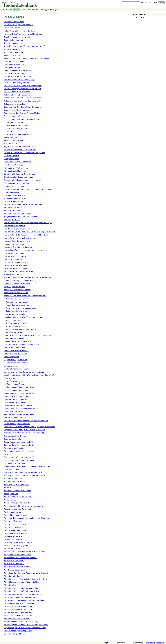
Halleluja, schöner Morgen (13, 201)
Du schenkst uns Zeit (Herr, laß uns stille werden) (22, 107)
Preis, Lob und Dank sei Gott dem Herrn (19, 415)
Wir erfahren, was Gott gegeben (16, 546)
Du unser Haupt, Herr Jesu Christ (16, 110)
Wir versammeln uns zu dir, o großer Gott (19, 603)
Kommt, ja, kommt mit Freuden (15, 354)
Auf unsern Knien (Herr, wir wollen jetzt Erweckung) (23, 34)
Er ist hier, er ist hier (11, 144)
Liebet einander (9, 378)
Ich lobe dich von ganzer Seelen (16, 293)
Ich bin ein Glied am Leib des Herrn (17, 284)
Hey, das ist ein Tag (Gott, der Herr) (17, 265)
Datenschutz (150, 643)
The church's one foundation (14, 448)
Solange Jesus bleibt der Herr (15, 436)
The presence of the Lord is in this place (19, 451)
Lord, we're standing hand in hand (16, 390)
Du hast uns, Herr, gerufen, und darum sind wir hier (23, 101)
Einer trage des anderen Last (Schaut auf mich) (21, 119)
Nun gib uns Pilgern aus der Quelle (17, 396)
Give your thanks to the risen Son (16, 183)
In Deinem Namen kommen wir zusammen (20, 308)
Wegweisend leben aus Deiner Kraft (17, 509)
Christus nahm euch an (12, 67)
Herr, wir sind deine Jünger (14, 253)
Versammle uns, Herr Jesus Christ (16, 485)
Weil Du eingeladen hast (13, 512)
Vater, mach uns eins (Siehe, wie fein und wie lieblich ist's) (25, 475)
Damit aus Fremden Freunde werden (17, 70)
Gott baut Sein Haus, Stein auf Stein (17, 186)
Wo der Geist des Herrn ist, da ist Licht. (18, 616)
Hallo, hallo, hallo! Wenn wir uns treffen (18, 214)
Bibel (38, 10)
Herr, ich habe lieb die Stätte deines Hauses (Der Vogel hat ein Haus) (30, 232)
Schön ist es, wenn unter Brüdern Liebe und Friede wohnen (26, 421)
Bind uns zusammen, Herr (13, 43)
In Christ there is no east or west (16, 299)
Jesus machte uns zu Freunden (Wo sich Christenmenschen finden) (29, 335)
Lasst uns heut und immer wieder (16, 369)
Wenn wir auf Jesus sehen (13, 521)
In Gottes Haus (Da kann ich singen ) (17, 311)
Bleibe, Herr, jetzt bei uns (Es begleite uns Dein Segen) (24, 46)
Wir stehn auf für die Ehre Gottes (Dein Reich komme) (24, 600)
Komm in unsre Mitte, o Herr (14, 348)
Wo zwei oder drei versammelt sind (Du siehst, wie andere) (26, 625)
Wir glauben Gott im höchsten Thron (17, 555)
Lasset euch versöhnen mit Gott (16, 363)
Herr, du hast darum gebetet (14, 226)
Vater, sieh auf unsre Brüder (14, 479)
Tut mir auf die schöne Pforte (14, 463)
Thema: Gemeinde (139, 17)
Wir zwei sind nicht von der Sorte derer (18, 613)
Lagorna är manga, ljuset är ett (15, 360)
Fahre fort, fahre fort (11, 156)
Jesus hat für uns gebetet (13, 332)
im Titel (144, 3)
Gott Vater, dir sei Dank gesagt (15, 195)
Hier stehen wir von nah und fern (16, 268)
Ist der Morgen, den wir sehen (15, 314)
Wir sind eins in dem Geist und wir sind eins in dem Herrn (25, 579)
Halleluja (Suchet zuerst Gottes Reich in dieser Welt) (23, 204)
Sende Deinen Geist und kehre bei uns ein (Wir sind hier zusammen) (29, 427)
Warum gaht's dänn (11, 494)
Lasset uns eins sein (11, 366)
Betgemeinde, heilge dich (13, 40)
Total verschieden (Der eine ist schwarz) (19, 460)
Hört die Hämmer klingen (13, 275)
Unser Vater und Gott (12, 469)
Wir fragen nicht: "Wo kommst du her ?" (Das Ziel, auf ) (24, 552)
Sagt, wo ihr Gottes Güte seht (15, 418)
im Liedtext (153, 3)
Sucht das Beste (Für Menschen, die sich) (19, 445)
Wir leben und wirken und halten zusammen (20, 558)
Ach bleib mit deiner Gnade (14, 22)
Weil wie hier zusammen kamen (16, 515)
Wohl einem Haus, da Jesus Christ (17, 619)
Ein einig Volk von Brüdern (14, 116)
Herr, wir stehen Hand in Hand (15, 256)
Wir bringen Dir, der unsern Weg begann (19, 543)
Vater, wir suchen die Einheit (14, 482)
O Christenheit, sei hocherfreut (15, 402)
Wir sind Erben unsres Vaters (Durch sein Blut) (21, 582)
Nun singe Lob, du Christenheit (15, 399)
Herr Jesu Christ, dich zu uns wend (17, 241)
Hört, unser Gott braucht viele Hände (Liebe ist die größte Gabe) (28, 278)
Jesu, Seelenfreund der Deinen (15, 326)
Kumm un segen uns (11, 357)
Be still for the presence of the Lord (17, 37)
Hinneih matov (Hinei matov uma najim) (18, 272)
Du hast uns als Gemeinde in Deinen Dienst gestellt (23, 98)
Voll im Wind (8, 488)
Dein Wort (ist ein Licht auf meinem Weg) (19, 80)
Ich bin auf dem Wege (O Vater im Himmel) (20, 281)
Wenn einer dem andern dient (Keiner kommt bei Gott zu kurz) (27, 518)
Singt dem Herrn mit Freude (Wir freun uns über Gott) (24, 433)
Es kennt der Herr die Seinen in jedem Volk (20, 150)
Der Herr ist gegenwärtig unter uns (17, 83)
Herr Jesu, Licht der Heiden (14, 244)
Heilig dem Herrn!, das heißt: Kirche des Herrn (21, 217)
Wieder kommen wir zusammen (15, 533)
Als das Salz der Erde (12, 28)
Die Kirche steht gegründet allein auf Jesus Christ (22, 89)
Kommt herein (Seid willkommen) (16, 351)
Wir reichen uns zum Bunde (14, 564)
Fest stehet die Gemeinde (13, 165)
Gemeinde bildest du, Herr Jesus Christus (19, 174)
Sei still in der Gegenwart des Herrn (17, 424)
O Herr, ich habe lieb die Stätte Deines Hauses (21, 409)
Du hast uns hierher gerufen (14, 104)
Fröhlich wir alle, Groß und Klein (16, 168)
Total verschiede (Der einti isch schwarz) (19, 457)
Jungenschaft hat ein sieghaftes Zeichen (19, 342)
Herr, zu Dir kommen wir (13, 259)
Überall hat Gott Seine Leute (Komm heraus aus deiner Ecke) (27, 466)
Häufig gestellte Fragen (50, 10)
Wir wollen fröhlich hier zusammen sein (18, 606)
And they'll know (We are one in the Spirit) (19, 31)
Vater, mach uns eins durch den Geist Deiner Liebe (23, 472)
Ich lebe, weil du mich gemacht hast (17, 290)
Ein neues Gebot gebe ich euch (15, 128)
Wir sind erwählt (10, 585)
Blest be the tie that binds (13, 52)
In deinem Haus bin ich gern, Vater (17, 305)
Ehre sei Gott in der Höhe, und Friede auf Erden (22, 113)
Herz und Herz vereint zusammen (16, 262)
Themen (17, 10)
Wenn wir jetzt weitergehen (14, 527)
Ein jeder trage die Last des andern (17, 125)
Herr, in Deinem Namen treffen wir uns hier (20, 238)
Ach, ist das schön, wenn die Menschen (18, 25)
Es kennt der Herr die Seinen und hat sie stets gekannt (24, 153)
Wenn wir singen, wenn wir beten (16, 530)
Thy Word (7, 454)
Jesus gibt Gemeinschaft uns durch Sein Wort (21, 329)
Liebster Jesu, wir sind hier (14, 381)
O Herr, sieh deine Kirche (13, 412)
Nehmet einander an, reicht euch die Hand (20, 393)
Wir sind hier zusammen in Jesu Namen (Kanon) (22, 588)
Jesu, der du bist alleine (12, 320)
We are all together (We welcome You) (18, 497)
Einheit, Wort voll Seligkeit (13, 122)
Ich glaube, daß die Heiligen (14, 287)
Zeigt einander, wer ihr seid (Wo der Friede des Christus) (25, 628)
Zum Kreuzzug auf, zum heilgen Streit (18, 631)
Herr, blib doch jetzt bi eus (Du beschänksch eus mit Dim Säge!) (28, 223)
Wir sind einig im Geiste (12, 576)
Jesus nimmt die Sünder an (14, 338)
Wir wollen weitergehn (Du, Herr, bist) (18, 609)
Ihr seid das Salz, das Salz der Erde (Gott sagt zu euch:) (25, 296)
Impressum (160, 643)
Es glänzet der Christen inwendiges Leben (19, 147)
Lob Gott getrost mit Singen (14, 384)
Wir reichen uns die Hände (14, 561)
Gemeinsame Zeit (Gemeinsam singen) (18, 177)
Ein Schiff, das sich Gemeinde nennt (17, 134)
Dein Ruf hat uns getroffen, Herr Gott (17, 77)
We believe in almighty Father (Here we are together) (24, 506)
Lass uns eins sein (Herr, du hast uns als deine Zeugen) (25, 372)
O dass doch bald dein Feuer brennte (18, 405)
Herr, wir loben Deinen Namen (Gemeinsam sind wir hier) (25, 250)
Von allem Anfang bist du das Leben (17, 491)
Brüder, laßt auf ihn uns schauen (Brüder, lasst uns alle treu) (26, 58)
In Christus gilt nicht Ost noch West (17, 302)
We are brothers (10, 500)
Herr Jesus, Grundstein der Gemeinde (18, 247)
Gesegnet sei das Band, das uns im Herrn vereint (22, 180)
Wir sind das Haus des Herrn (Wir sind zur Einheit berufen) (26, 573)
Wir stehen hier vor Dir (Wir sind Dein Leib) (20, 597)
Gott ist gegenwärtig (11, 192)
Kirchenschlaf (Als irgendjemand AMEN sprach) (21, 345)
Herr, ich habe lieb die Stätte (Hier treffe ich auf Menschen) (26, 235)
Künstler (9, 10)
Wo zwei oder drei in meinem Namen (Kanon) (21, 622)
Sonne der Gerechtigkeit (13, 439)
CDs (33, 10)
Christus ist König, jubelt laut (14, 61)
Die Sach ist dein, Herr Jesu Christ (17, 92)
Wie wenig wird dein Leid (13, 539)
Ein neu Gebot (9, 131)
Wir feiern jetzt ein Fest (12, 549)
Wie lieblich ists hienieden (13, 536)
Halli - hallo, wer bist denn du (14, 211)
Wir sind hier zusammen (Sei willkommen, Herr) (21, 591)
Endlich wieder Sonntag (12, 138)
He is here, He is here (12, 220)
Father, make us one (11, 159)
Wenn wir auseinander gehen (15, 524)
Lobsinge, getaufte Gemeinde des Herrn (19, 387)
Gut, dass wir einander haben (15, 198)
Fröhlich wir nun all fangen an (15, 171)
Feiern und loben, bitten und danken (17, 162)
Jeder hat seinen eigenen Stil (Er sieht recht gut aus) (23, 317)
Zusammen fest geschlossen (14, 634)
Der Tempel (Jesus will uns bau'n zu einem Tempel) (23, 86)
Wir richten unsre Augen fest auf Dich (18, 567)
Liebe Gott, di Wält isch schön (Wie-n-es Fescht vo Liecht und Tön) (29, 375)
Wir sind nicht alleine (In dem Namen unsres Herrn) (23, 594)
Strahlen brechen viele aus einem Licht (18, 442)
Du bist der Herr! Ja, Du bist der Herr (17, 95)
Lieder (3, 10)
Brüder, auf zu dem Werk (13, 55)
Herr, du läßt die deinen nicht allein (17, 229)
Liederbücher (26, 10)
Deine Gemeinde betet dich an (15, 74)
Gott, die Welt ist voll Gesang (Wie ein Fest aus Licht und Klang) (28, 189)
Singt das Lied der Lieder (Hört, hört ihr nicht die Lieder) (25, 430)
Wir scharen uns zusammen (14, 570)
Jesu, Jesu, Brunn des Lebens (15, 323)
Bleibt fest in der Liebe (12, 49)
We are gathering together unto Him (17, 503)
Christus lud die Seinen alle (14, 64)
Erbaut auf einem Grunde (13, 141)
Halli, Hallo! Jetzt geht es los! (14, 208)
